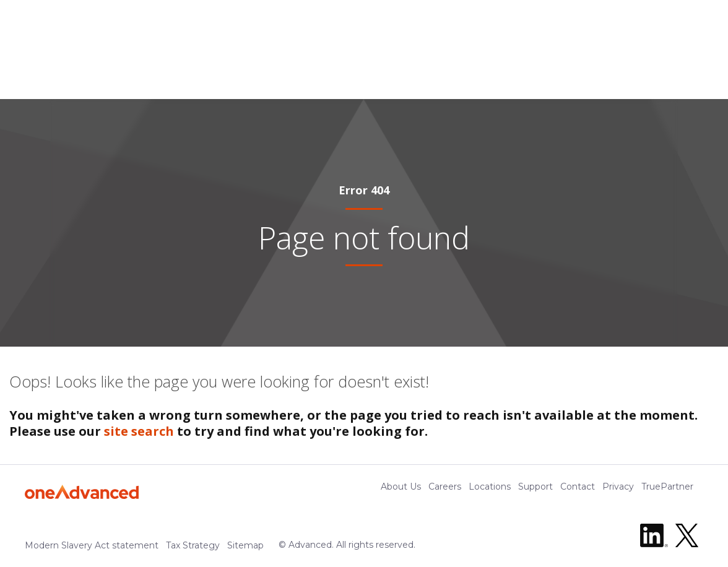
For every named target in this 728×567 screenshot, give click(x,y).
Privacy (618, 487)
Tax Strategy (193, 545)
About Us (401, 487)
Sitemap (245, 545)
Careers (445, 487)
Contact (578, 487)
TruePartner (667, 487)
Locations (490, 487)
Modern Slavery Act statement (92, 545)
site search (139, 431)
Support (535, 487)
